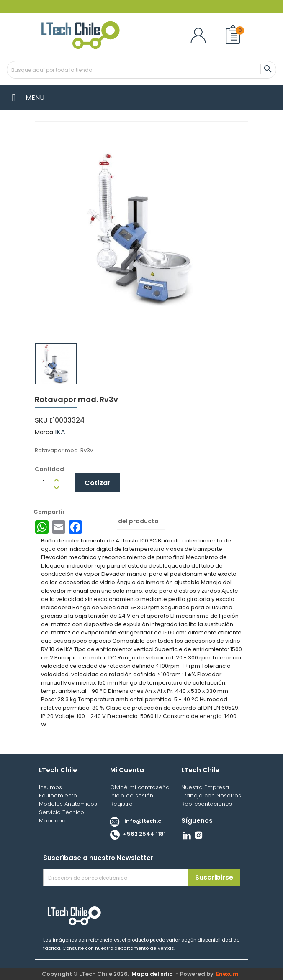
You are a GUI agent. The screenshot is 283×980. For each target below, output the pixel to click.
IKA (60, 432)
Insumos (50, 787)
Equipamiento (58, 795)
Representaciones (207, 804)
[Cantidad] (44, 483)
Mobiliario (52, 821)
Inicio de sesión (132, 795)
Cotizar (98, 483)
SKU (41, 420)
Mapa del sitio (152, 974)
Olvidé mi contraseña (140, 787)
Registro (121, 804)
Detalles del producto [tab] (125, 521)
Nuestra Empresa (205, 787)
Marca (44, 432)
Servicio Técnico (62, 812)
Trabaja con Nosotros (211, 795)
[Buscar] (141, 70)
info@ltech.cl (134, 821)
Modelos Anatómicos (68, 804)
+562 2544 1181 (136, 834)
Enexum (229, 974)
